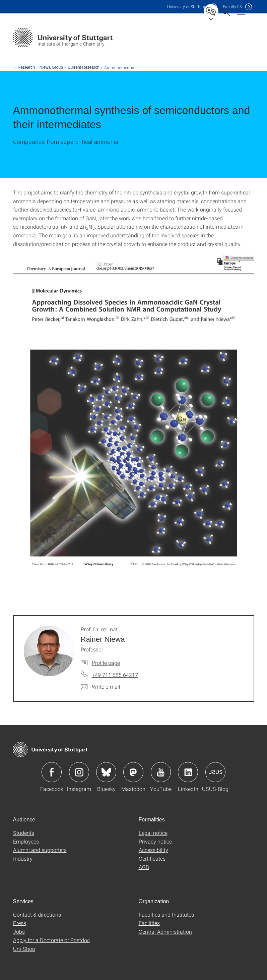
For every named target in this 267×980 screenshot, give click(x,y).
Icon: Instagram (79, 772)
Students (24, 833)
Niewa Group (51, 67)
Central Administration (165, 932)
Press (20, 923)
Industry (23, 858)
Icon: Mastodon (133, 772)
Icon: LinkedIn (188, 772)
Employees (26, 841)
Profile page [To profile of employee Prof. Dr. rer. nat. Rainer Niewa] (106, 663)
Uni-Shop (24, 949)
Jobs (19, 932)
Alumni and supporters (40, 850)
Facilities (149, 923)
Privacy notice (155, 841)
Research (26, 67)
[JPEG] (134, 425)
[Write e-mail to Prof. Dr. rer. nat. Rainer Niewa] (101, 687)
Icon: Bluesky (106, 772)
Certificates (152, 858)
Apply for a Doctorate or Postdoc (51, 940)
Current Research (84, 67)
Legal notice (153, 833)
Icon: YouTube (161, 772)
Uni (187, 7)
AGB (144, 867)
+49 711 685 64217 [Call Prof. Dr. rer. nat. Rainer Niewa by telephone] (115, 675)
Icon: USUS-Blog (215, 772)
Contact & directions (37, 914)
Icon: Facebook (52, 772)
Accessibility (153, 850)
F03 (232, 7)
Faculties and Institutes (166, 914)
